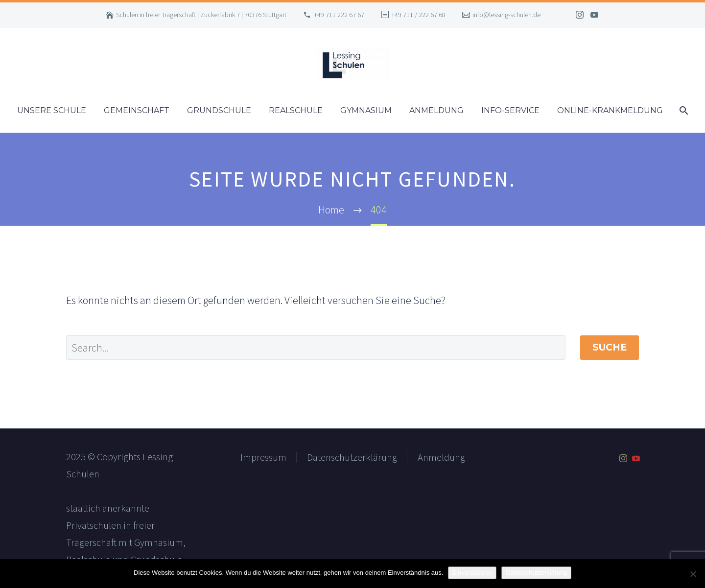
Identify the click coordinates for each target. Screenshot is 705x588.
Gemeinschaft (137, 110)
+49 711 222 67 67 (339, 15)
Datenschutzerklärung (352, 457)
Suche (610, 347)
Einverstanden (472, 573)
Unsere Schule (52, 110)
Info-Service (510, 110)
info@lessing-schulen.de (506, 15)
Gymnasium (366, 110)
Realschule (296, 110)
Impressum (263, 457)
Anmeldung (436, 110)
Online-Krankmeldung (610, 110)
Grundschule (219, 110)
